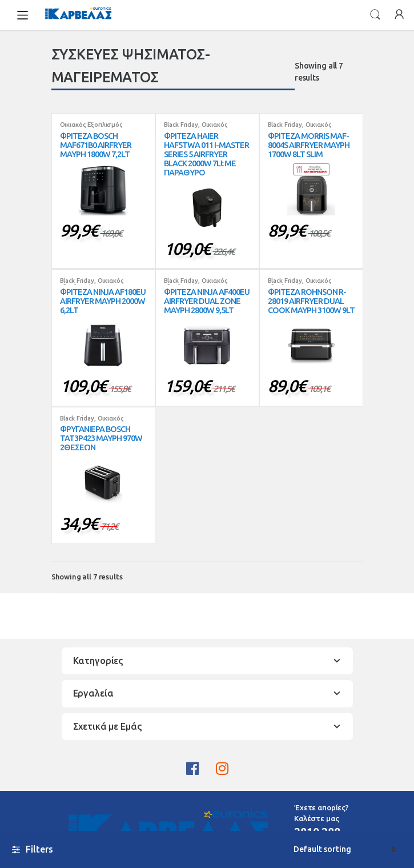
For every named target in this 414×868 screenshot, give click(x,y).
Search (375, 15)
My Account (399, 15)
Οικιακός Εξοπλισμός (91, 125)
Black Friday (181, 125)
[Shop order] (345, 849)
